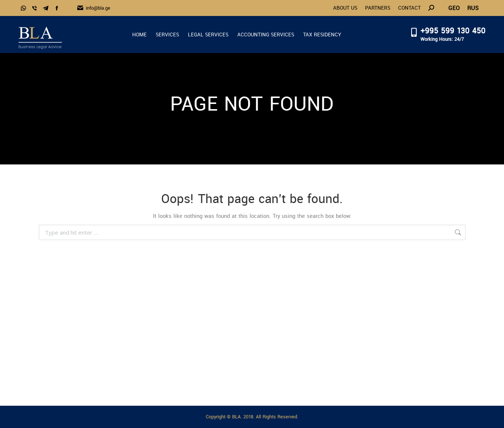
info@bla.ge (93, 8)
